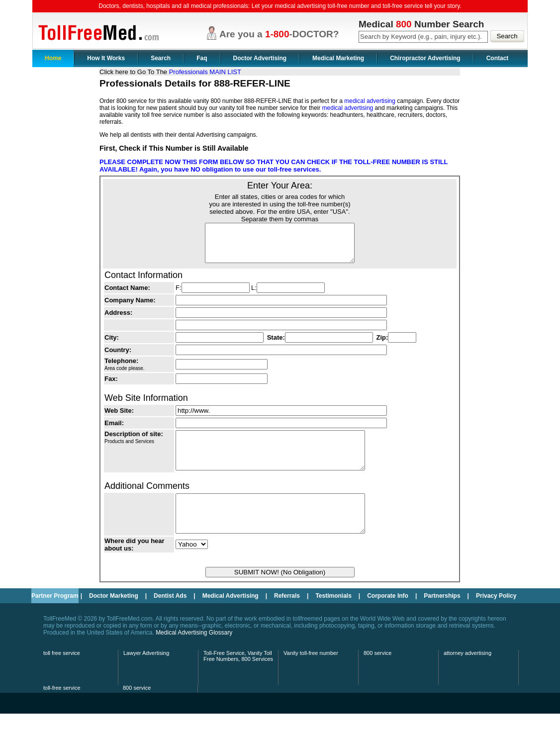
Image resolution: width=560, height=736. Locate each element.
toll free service (62, 675)
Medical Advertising (231, 618)
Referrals (287, 618)
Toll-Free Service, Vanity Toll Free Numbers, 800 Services (238, 678)
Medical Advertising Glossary (194, 655)
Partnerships (442, 618)
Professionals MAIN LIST (205, 72)
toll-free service (62, 710)
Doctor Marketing (114, 618)
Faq (202, 58)
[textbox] (423, 37)
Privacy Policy (496, 618)
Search (161, 58)
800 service (377, 675)
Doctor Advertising (260, 58)
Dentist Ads (170, 618)
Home (53, 58)
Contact (498, 58)
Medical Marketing (338, 58)
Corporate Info (388, 618)
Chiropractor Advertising (425, 58)
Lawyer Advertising (146, 675)
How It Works (106, 58)
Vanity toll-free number (311, 675)
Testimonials (333, 618)
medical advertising (370, 101)
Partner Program (55, 618)
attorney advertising (467, 675)
